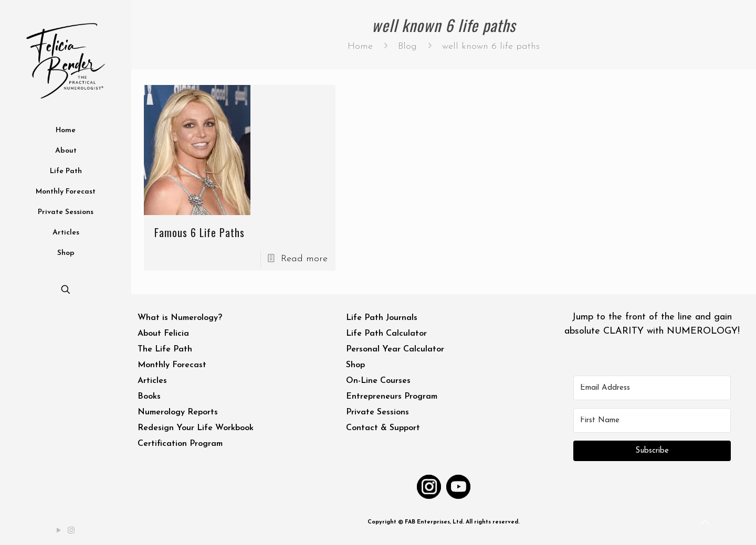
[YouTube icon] (59, 531)
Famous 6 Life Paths (199, 232)
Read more (304, 259)
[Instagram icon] (72, 531)
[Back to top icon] (706, 523)
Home (360, 46)
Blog (407, 46)
